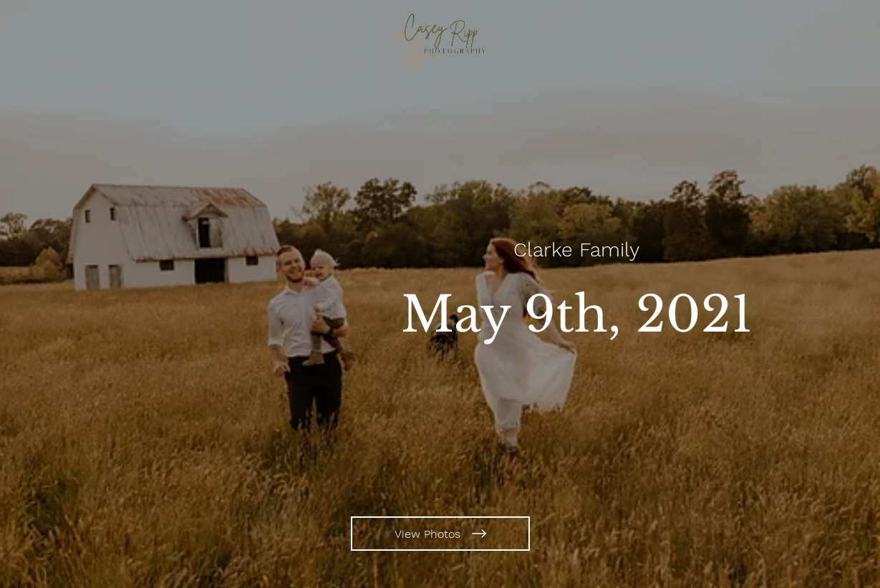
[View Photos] (440, 534)
